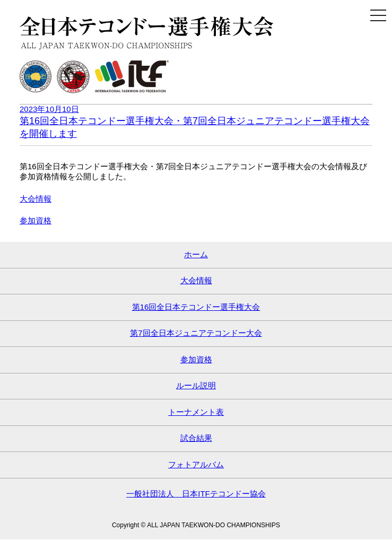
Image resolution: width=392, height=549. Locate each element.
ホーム (196, 254)
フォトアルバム (196, 464)
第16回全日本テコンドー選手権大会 (196, 307)
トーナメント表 (196, 412)
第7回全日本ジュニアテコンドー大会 (196, 333)
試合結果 (196, 438)
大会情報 (36, 199)
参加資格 (36, 220)
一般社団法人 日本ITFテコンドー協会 (196, 494)
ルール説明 (196, 385)
